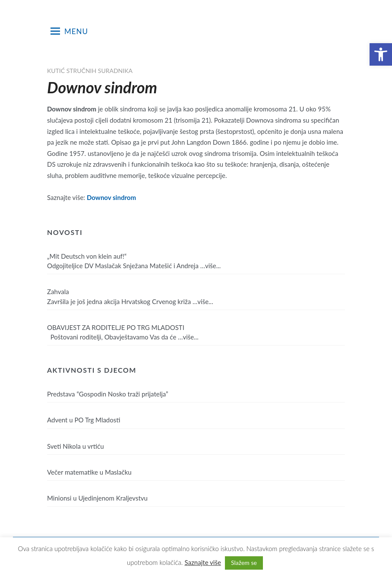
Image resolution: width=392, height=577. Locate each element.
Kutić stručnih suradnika (90, 71)
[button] (381, 54)
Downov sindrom (111, 197)
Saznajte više (203, 562)
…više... (211, 266)
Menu (69, 31)
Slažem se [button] (244, 563)
